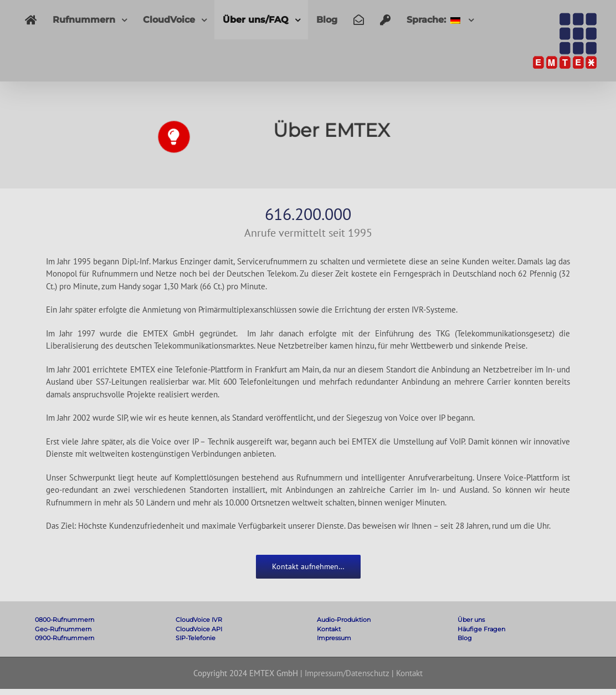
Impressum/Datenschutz (347, 673)
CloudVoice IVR (199, 620)
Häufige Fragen (481, 629)
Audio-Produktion (344, 620)
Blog (465, 638)
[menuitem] (30, 20)
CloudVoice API (199, 629)
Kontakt (329, 629)
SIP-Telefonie (196, 638)
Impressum (334, 638)
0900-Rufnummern (65, 638)
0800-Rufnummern (65, 620)
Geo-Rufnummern (63, 629)
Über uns (471, 620)
